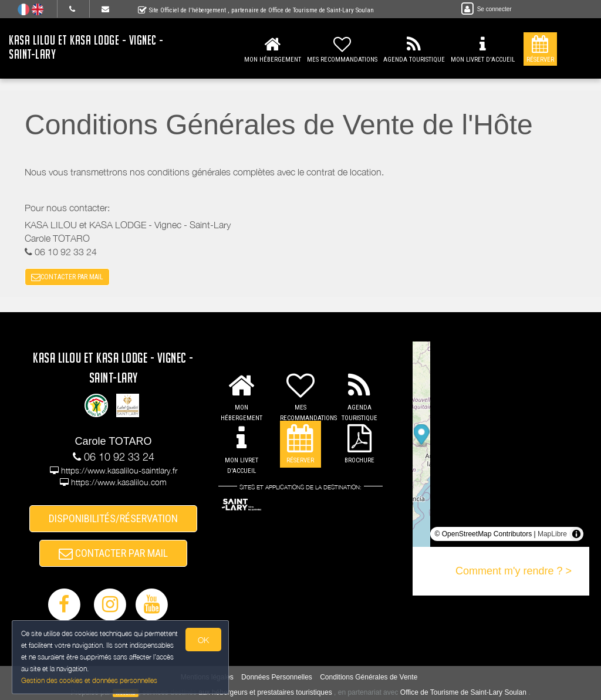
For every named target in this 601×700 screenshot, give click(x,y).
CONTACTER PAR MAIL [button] (67, 277)
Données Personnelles (277, 677)
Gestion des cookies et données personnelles (89, 680)
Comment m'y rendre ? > (514, 571)
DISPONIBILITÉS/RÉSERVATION (113, 518)
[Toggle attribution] (576, 534)
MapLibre (552, 534)
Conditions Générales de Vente (369, 677)
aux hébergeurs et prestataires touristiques (265, 692)
